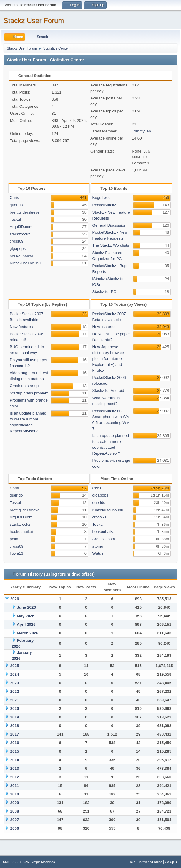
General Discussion (109, 225)
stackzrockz (20, 234)
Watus (98, 553)
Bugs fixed (102, 198)
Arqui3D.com (21, 227)
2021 (15, 700)
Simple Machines (43, 862)
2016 (15, 743)
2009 (15, 803)
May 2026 (25, 616)
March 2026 (28, 633)
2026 (15, 599)
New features (21, 327)
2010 (15, 794)
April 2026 (26, 624)
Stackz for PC (104, 292)
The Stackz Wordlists (111, 245)
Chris (14, 198)
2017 (15, 734)
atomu (98, 546)
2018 (15, 726)
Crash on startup (24, 386)
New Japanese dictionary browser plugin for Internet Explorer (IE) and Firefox (108, 359)
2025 (15, 666)
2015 (15, 751)
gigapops (18, 249)
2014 (15, 760)
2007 (15, 820)
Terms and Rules (150, 862)
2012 (15, 777)
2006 (15, 828)
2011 (15, 786)
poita (14, 539)
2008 (15, 811)
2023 (15, 683)
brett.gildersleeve (25, 212)
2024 (15, 674)
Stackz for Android (108, 390)
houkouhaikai (21, 256)
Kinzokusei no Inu (25, 263)
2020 (15, 709)
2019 (15, 717)
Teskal (15, 219)
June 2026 (26, 607)
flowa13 (16, 553)
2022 (15, 691)
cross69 (17, 241)
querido (16, 205)
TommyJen (141, 131)
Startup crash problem (29, 393)
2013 (15, 768)
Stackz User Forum (34, 21)
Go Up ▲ (171, 862)
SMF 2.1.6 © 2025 (16, 862)
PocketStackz (104, 205)
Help (132, 862)
